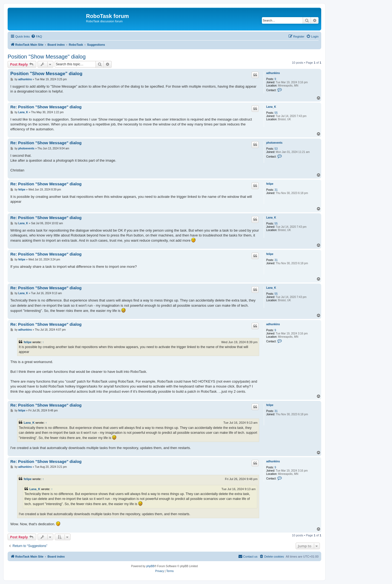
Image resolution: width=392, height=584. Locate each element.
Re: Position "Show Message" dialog (46, 107)
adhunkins (273, 73)
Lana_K (271, 107)
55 (276, 113)
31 (276, 190)
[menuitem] (36, 36)
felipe (270, 184)
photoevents (274, 143)
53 (276, 149)
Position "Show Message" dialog (47, 57)
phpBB (150, 566)
